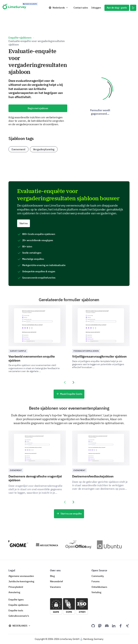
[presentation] (65, 382)
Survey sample (18, 351)
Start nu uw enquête (69, 514)
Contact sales (81, 8)
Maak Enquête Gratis (69, 394)
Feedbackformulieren (86, 351)
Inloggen (96, 8)
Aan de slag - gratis (117, 8)
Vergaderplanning (44, 149)
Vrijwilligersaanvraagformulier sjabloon (99, 356)
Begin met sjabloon (38, 108)
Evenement (19, 149)
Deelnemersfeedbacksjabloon (93, 476)
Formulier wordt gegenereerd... (100, 112)
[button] (133, 8)
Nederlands (59, 8)
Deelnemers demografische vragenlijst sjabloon (35, 478)
